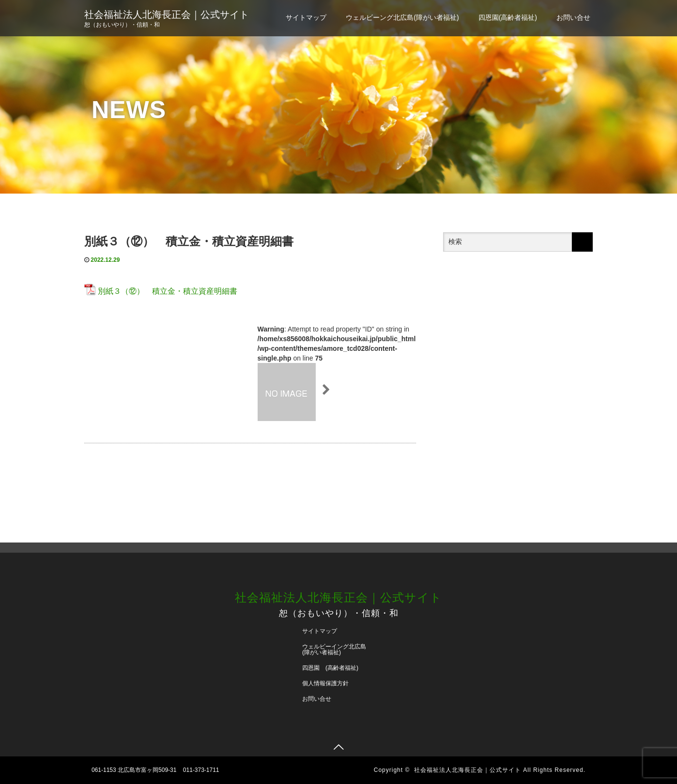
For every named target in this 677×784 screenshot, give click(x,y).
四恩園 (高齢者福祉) (330, 668)
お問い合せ (573, 17)
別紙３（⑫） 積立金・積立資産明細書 (168, 291)
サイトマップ (306, 17)
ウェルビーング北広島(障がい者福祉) (402, 17)
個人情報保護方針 (325, 683)
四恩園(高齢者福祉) (508, 17)
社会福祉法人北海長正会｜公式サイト (167, 15)
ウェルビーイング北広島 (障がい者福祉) (337, 649)
